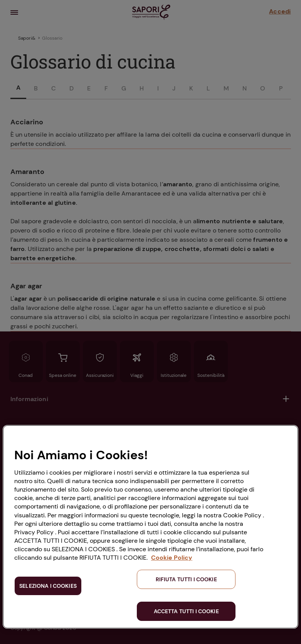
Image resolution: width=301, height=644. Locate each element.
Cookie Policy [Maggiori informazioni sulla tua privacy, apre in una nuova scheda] (172, 558)
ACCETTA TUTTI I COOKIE (186, 611)
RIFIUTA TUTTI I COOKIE (186, 579)
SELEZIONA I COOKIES (48, 586)
